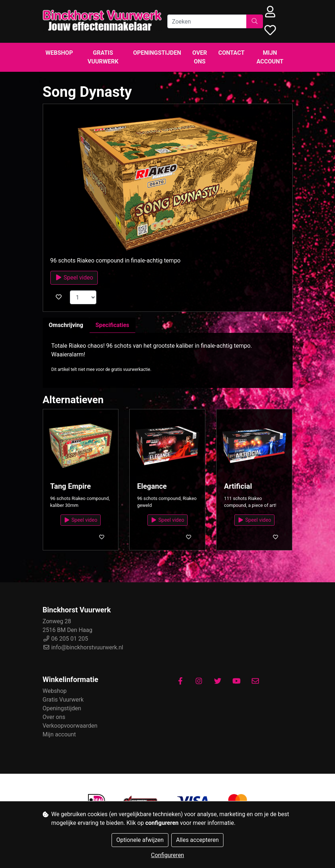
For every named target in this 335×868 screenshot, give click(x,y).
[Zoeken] (207, 21)
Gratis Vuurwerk (103, 57)
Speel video (74, 278)
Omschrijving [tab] (66, 325)
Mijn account (270, 57)
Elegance (152, 486)
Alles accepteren (197, 840)
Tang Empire (71, 486)
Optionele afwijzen (140, 840)
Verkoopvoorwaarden (70, 726)
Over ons (200, 57)
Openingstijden (157, 53)
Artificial (238, 486)
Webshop (59, 53)
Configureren (167, 855)
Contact (231, 53)
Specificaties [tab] (112, 325)
